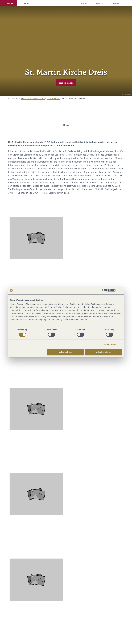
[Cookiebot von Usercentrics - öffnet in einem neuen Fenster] (104, 290)
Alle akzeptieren (104, 352)
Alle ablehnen (66, 352)
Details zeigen (111, 344)
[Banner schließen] (121, 290)
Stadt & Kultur (53, 99)
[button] (8, 3)
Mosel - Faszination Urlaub (33, 99)
